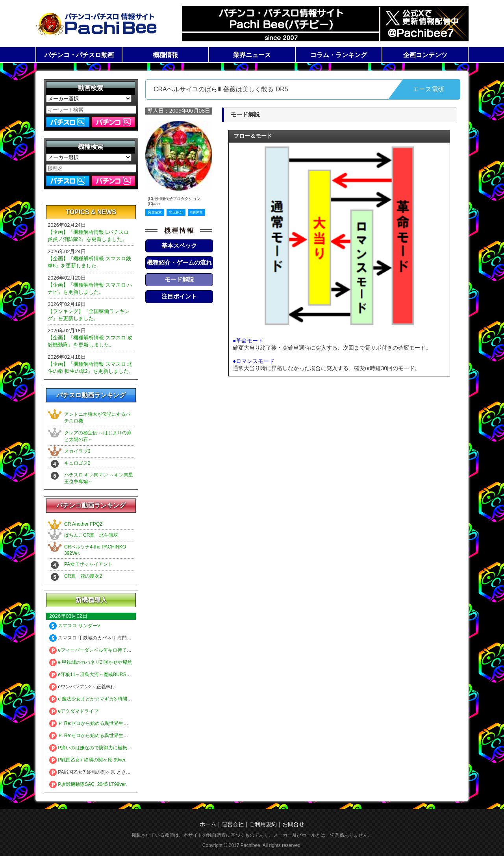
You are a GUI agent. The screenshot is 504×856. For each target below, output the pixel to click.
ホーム (208, 824)
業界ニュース (252, 55)
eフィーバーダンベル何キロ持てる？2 (94, 650)
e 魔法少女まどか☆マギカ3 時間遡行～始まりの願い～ (112, 699)
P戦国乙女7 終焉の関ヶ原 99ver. (88, 760)
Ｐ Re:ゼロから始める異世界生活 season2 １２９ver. (110, 736)
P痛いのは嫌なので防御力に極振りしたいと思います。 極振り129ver (127, 748)
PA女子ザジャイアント (88, 564)
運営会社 (233, 824)
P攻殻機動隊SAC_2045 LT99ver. (88, 784)
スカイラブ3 (77, 451)
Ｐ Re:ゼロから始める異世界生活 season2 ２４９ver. (110, 723)
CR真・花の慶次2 (83, 576)
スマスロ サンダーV (75, 626)
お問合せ (293, 824)
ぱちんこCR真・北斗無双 (91, 535)
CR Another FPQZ (83, 524)
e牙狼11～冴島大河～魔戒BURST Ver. (94, 674)
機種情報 (165, 55)
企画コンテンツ (425, 55)
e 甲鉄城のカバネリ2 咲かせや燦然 (91, 662)
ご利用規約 (263, 824)
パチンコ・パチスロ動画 (79, 55)
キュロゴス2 (77, 463)
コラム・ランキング (339, 55)
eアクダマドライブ (74, 711)
